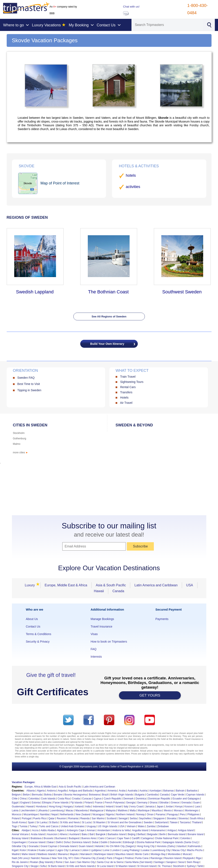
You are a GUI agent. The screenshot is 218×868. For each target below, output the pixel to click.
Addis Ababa (48, 830)
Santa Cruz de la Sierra (110, 862)
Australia (132, 791)
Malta (133, 810)
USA (190, 585)
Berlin (163, 834)
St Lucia (86, 822)
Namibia (45, 814)
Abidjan (26, 830)
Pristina (129, 858)
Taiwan (174, 822)
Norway (140, 814)
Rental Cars (128, 387)
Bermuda (37, 795)
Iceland (79, 807)
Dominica (141, 799)
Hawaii (99, 591)
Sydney (191, 866)
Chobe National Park (166, 838)
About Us (32, 619)
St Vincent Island (147, 866)
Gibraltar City (19, 846)
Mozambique (31, 814)
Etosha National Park (149, 842)
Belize (26, 795)
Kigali (15, 850)
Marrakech (86, 854)
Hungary (68, 807)
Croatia (76, 799)
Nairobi (35, 858)
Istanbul (182, 846)
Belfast (141, 834)
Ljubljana (96, 850)
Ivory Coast (137, 807)
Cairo (101, 838)
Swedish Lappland (35, 292)
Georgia (131, 803)
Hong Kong (55, 807)
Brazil (105, 795)
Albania (31, 791)
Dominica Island (81, 842)
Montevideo (174, 854)
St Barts (54, 822)
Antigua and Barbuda (81, 791)
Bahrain (180, 791)
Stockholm (19, 433)
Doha (67, 842)
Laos (198, 807)
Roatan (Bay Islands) (42, 862)
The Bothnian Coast (108, 292)
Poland (16, 818)
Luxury (31, 585)
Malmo (17, 444)
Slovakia (171, 818)
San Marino (98, 818)
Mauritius (157, 810)
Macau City (178, 850)
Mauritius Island (124, 854)
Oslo (77, 858)
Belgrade (152, 834)
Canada (118, 591)
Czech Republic (112, 799)
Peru (183, 814)
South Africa (197, 818)
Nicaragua (98, 814)
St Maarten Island (125, 866)
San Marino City (86, 862)
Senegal (123, 818)
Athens (63, 834)
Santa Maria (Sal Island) (139, 862)
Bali (92, 834)
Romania (73, 818)
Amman (91, 830)
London (116, 850)
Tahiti (200, 866)
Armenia (112, 791)
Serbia (133, 818)
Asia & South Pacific (111, 585)
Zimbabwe (163, 826)
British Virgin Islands (122, 795)
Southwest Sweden (182, 292)
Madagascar (97, 810)
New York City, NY (62, 858)
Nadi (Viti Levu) (20, 858)
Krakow (32, 850)
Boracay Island (20, 838)
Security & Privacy (38, 642)
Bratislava (36, 838)
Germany (142, 803)
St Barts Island (56, 866)
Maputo (74, 854)
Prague (119, 858)
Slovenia (183, 818)
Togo (15, 826)
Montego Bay (158, 854)
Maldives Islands (47, 854)
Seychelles (145, 818)
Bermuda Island (177, 834)
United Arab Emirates (72, 826)
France (99, 803)
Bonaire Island (196, 834)
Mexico (168, 810)
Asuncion (52, 834)
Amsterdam (104, 830)
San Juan (70, 862)
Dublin (104, 842)
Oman (150, 814)
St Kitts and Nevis (70, 822)
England (25, 803)
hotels (131, 175)
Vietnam (131, 826)
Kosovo (189, 807)
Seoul (181, 862)
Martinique (144, 810)
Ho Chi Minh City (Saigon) (120, 846)
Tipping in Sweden (29, 390)
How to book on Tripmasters (109, 642)
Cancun (111, 838)
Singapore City (20, 866)
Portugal (26, 818)
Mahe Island (28, 854)
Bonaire (58, 795)
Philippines (193, 814)
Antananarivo (158, 830)
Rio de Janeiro (20, 862)
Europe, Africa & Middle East (41, 787)
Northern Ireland (125, 814)
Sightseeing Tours (132, 382)
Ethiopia (47, 803)
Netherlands (67, 814)
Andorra (51, 791)
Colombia (34, 799)
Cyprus (98, 799)
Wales (141, 826)
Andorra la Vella (121, 830)
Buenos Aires (89, 838)
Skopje (34, 866)
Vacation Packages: (24, 782)
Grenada (186, 803)
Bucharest (61, 838)
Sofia (43, 866)
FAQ (93, 649)
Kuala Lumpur (47, 850)
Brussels (48, 838)
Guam (197, 803)
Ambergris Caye (75, 830)
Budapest (74, 838)
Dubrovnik (115, 842)
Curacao (87, 799)
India (88, 807)
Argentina (100, 791)
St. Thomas (164, 866)
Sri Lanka (42, 822)
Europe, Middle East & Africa (66, 585)
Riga (198, 858)
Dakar (51, 842)
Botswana (94, 795)
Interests (96, 657)
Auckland (74, 834)
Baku (85, 834)
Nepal (54, 814)
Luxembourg (57, 810)
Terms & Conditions (39, 634)
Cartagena (147, 838)
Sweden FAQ (26, 378)
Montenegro (192, 810)
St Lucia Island (105, 866)
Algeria (41, 791)
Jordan (169, 807)
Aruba (122, 791)
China (23, 799)
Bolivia (48, 795)
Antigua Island (186, 830)
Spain (31, 822)
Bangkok (101, 834)
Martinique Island (104, 854)
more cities (21, 453)
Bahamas (169, 791)
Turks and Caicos (49, 826)
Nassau (45, 858)
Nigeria (110, 814)
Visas (94, 634)
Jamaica (150, 807)
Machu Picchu (195, 850)
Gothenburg (20, 438)
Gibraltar (164, 803)
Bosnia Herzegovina (76, 795)
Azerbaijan (155, 791)
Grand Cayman (49, 846)
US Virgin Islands (108, 826)
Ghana (153, 803)
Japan (160, 807)
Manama (63, 854)
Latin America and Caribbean (156, 585)
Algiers (61, 830)
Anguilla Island (140, 830)
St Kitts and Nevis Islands (80, 866)
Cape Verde (177, 795)
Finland (89, 803)
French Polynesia (114, 803)
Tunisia (23, 826)
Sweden (148, 822)
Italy (126, 807)
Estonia (36, 803)
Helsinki (99, 846)
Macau (70, 810)
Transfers (126, 392)
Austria (143, 791)
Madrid (16, 854)
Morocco (17, 814)
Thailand (197, 822)
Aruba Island (38, 834)
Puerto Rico (40, 818)
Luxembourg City (161, 850)
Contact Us (33, 626)
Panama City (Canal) (93, 858)
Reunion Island (173, 858)
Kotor (23, 850)
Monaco (178, 810)
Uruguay (91, 826)
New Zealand (83, 814)
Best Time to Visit (29, 384)
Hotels (124, 398)
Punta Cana (142, 858)
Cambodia (152, 795)
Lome (106, 850)
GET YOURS (150, 695)
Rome (59, 862)
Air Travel (126, 403)
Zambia (151, 826)
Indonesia (98, 807)
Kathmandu (194, 846)
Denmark (128, 799)
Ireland (109, 807)
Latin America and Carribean (99, 787)
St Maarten (99, 822)
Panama (160, 814)
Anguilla (62, 791)
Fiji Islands (76, 803)
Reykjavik (188, 858)
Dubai (95, 842)
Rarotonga (156, 858)
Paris (109, 858)
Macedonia (82, 810)
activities (133, 187)
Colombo (185, 838)
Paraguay (173, 814)
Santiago (159, 862)
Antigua (171, 830)
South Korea (19, 822)
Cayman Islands (195, 795)
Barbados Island (117, 834)
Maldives (123, 810)
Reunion (61, 818)
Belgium (16, 795)
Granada (34, 846)
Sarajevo (171, 862)
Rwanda (85, 818)
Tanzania (185, 822)
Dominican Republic (159, 799)
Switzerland (161, 822)
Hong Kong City (146, 846)
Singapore (159, 818)
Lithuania (43, 810)
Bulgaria (140, 795)
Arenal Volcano (20, 834)
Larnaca (75, 850)
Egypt (15, 803)
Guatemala (18, 807)
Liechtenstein (28, 810)
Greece (175, 803)
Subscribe (140, 546)
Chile (15, 799)
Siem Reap (193, 862)
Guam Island (86, 846)
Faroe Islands (61, 803)
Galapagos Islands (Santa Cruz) (180, 842)
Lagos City (62, 850)
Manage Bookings (102, 619)
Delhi (59, 842)
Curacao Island (37, 842)
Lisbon (85, 850)
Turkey (33, 826)
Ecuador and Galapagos (186, 799)
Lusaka (145, 850)
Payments (162, 619)
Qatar (51, 818)
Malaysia (110, 810)
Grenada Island (68, 846)
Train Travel (128, 377)
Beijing (132, 834)
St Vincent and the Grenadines (124, 822)
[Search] (167, 25)
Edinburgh (129, 842)
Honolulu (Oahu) (166, 846)
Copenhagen (19, 842)
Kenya (179, 807)
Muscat (187, 854)
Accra (35, 830)
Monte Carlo (142, 854)
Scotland (111, 818)
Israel (118, 807)
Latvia (15, 810)
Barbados (192, 791)
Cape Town (123, 838)
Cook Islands (48, 799)
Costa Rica (64, 799)
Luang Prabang (130, 850)
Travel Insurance (101, 626)
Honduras (41, 807)
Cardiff (135, 838)
